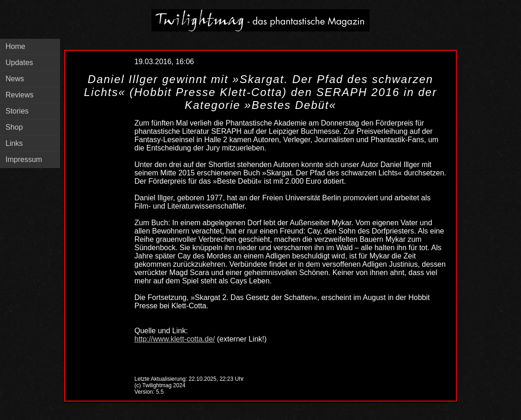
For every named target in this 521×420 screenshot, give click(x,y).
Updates (19, 63)
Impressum (24, 159)
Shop (14, 127)
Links (14, 143)
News (15, 79)
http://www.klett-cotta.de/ (175, 339)
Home (15, 46)
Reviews (19, 95)
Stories (17, 111)
